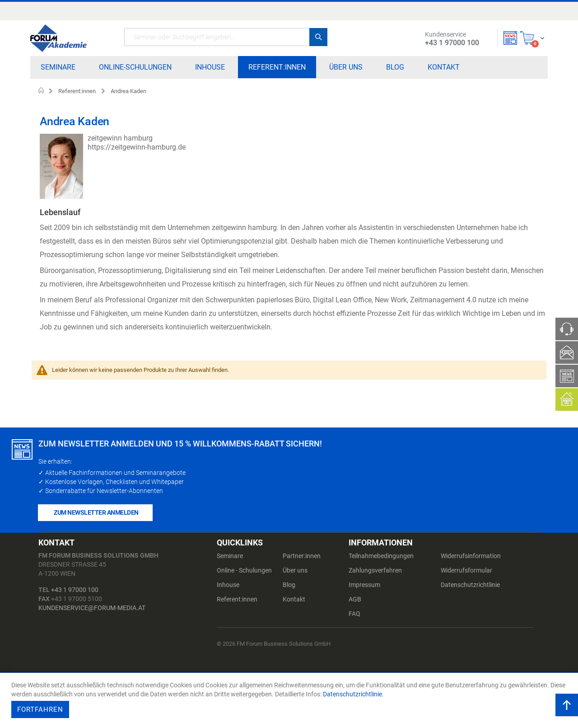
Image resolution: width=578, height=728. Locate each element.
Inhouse (228, 585)
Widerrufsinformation (471, 556)
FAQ (354, 614)
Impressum (364, 585)
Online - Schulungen (244, 570)
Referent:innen (77, 91)
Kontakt (294, 599)
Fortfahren (40, 709)
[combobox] (226, 37)
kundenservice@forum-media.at (92, 608)
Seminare (230, 556)
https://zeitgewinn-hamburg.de (137, 147)
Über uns (295, 570)
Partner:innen (302, 556)
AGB (355, 599)
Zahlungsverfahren (375, 570)
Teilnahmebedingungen (381, 556)
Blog (289, 585)
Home (41, 91)
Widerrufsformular (466, 570)
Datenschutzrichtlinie (470, 585)
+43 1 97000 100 (75, 590)
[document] (290, 700)
